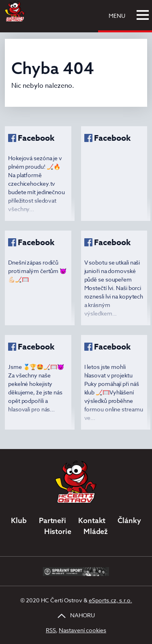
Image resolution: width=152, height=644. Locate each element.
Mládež (96, 531)
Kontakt (92, 520)
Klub (19, 520)
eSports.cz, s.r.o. (110, 600)
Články (129, 520)
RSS (51, 630)
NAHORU (76, 615)
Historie (58, 531)
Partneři (52, 520)
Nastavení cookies (82, 630)
